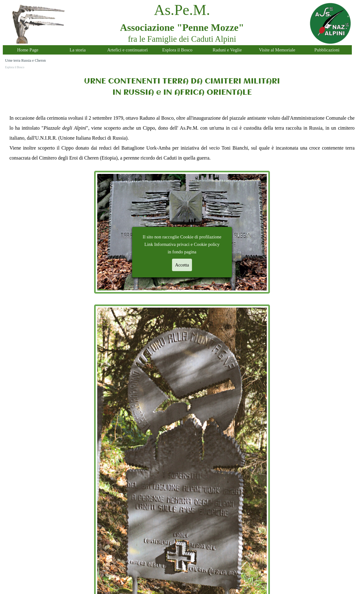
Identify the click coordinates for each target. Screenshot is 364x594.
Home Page (28, 50)
